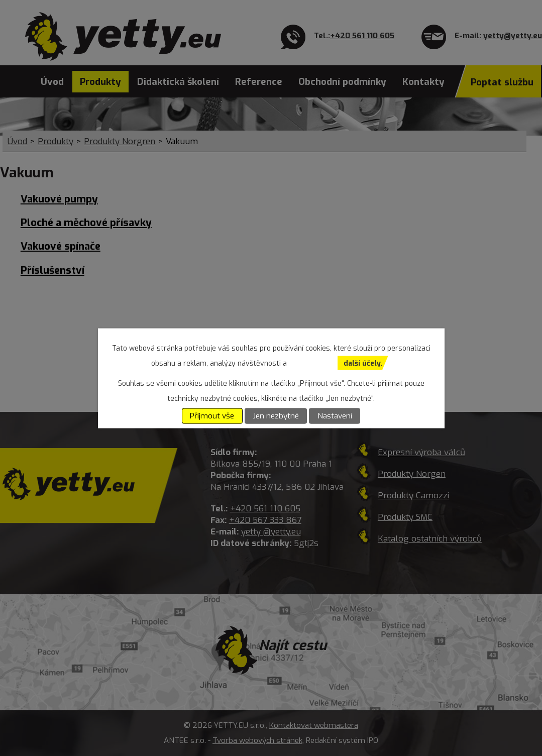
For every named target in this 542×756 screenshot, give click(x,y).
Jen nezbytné (276, 416)
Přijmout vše (212, 416)
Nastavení (335, 416)
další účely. (363, 363)
